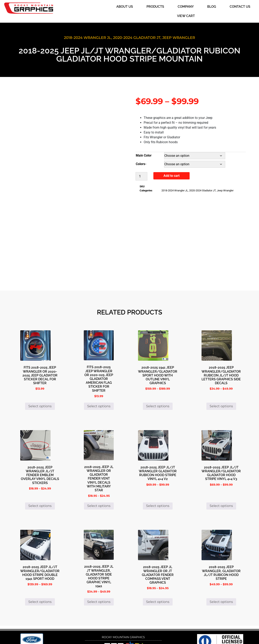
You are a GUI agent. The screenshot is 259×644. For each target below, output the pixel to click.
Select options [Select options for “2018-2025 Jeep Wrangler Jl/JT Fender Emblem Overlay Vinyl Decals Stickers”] (40, 486)
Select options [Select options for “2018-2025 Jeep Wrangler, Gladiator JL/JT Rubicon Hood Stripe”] (221, 582)
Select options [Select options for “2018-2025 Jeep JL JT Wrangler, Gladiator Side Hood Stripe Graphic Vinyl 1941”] (99, 582)
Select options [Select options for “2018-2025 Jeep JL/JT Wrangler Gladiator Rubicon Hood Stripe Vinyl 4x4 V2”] (158, 486)
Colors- (141, 164)
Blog (212, 7)
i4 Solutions (160, 635)
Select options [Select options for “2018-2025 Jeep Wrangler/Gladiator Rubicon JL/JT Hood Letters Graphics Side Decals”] (221, 386)
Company (186, 7)
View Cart (186, 16)
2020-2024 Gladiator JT (137, 38)
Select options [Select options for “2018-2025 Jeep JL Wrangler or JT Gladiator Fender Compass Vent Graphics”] (158, 582)
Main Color (144, 155)
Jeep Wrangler (179, 38)
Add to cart (171, 176)
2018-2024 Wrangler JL (88, 38)
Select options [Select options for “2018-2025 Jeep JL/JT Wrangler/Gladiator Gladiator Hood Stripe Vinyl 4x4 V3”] (221, 486)
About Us (125, 7)
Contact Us (240, 7)
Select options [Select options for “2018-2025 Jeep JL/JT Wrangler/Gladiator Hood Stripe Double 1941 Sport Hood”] (40, 582)
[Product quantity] (141, 176)
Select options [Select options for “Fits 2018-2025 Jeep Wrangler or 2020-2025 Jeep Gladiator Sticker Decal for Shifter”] (40, 386)
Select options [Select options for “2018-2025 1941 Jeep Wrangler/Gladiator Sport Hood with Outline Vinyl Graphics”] (158, 386)
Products (155, 7)
